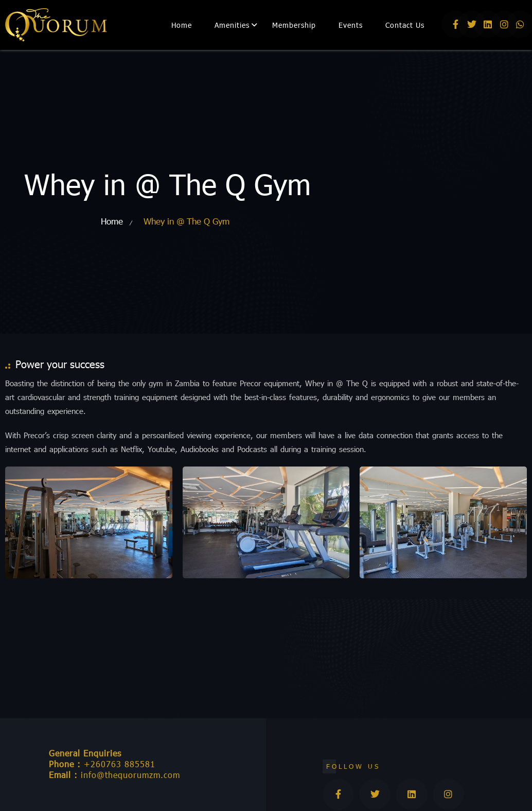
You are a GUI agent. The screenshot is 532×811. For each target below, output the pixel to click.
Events (351, 25)
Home (182, 25)
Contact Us (405, 25)
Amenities (232, 25)
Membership (294, 25)
